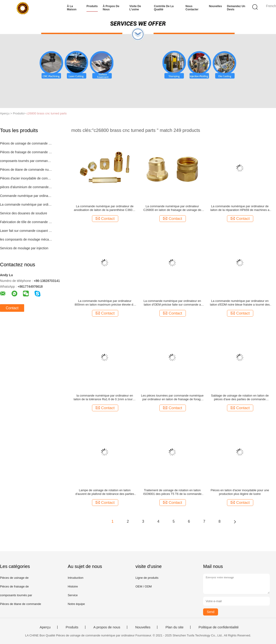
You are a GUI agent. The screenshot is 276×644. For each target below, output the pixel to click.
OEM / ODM (144, 586)
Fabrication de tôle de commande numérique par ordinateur (26, 222)
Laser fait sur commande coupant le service (26, 231)
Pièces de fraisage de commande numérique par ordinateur (26, 152)
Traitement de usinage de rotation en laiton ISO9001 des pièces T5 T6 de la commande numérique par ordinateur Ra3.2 (172, 492)
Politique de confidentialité (218, 627)
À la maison (72, 8)
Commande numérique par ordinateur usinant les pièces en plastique (26, 196)
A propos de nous (107, 627)
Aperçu (45, 627)
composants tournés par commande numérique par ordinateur (26, 161)
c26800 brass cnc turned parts (47, 113)
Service (73, 595)
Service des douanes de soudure (24, 213)
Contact (12, 308)
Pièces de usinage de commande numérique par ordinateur (26, 143)
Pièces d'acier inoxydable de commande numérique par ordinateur (26, 178)
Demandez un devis (236, 8)
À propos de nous (111, 8)
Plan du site (174, 627)
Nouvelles (215, 6)
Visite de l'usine (135, 8)
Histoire (73, 586)
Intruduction (75, 578)
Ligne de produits (147, 578)
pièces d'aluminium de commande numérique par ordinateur (26, 187)
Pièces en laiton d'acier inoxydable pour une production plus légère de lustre (240, 492)
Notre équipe (76, 604)
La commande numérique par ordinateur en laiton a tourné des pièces (26, 204)
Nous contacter (192, 8)
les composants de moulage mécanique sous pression (26, 239)
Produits (92, 6)
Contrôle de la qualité (164, 8)
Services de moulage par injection (24, 248)
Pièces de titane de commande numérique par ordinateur (26, 170)
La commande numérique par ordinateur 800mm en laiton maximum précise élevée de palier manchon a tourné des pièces (105, 303)
